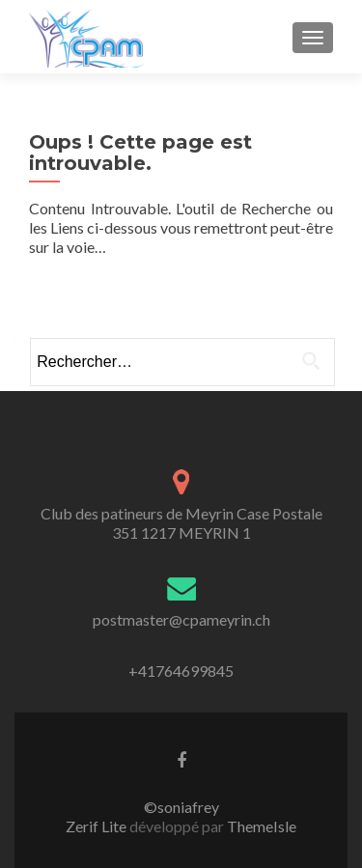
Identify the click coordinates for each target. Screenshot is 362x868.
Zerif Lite (97, 826)
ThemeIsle (262, 826)
